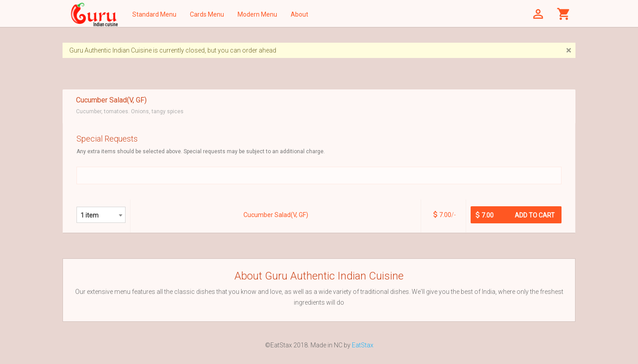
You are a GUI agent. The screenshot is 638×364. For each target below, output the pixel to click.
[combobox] (101, 215)
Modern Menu (257, 14)
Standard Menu (154, 14)
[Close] (568, 51)
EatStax (363, 345)
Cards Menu (207, 14)
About (299, 14)
